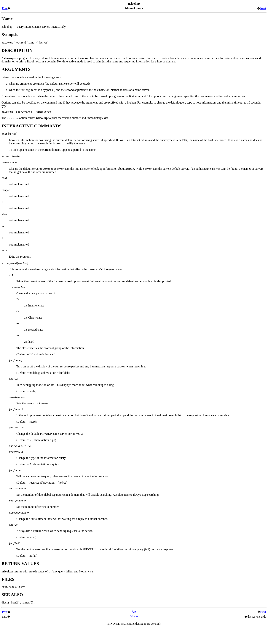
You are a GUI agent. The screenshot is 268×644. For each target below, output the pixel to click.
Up (134, 627)
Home (134, 632)
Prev (5, 8)
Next (263, 8)
